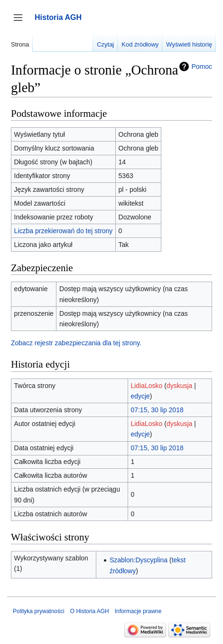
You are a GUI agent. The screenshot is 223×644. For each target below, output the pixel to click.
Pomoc (202, 66)
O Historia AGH (90, 611)
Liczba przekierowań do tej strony (64, 231)
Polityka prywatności (39, 611)
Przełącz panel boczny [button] (21, 22)
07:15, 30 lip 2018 (157, 410)
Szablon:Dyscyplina (139, 560)
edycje (140, 396)
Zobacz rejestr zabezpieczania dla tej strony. (76, 343)
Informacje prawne (138, 611)
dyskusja (179, 386)
